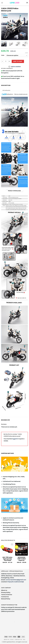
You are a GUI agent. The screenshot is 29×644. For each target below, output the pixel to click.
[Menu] (2, 3)
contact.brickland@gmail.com (16, 580)
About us (4, 590)
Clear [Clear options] (26, 53)
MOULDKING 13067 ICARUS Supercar (22, 559)
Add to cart (18, 61)
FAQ (24, 640)
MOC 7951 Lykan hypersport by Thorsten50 (7, 559)
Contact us (18, 640)
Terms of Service (7, 595)
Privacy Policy (6, 592)
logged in (15, 439)
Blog (12, 640)
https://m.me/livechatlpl (16, 582)
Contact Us (5, 597)
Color (3, 55)
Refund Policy (6, 599)
